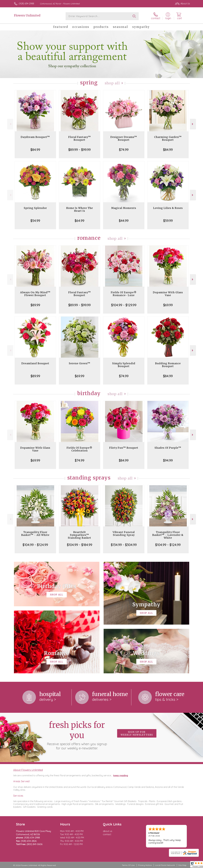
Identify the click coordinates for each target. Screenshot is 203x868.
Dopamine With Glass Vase (168, 294)
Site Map (182, 865)
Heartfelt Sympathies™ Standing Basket (79, 535)
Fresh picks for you (77, 735)
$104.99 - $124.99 (35, 545)
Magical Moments (124, 208)
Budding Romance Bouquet (168, 365)
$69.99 (168, 305)
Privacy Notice (145, 865)
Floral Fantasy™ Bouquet (80, 138)
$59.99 (168, 221)
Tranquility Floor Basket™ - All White (35, 534)
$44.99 (124, 221)
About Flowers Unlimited (28, 770)
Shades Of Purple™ (168, 448)
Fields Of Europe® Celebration (79, 449)
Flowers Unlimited (27, 15)
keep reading (121, 775)
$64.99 (79, 221)
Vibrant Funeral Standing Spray (124, 534)
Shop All (112, 83)
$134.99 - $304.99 (124, 545)
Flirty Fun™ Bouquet (124, 448)
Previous (10, 124)
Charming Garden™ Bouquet (168, 138)
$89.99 (35, 305)
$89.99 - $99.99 (79, 150)
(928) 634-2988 (26, 4)
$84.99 (35, 150)
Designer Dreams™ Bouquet (124, 138)
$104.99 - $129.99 (124, 305)
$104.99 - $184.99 (80, 545)
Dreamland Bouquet (35, 363)
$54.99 (35, 221)
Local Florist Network (165, 865)
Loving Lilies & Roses (168, 208)
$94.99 (168, 460)
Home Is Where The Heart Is (80, 209)
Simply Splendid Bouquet (124, 365)
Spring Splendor (35, 208)
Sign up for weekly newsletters (137, 733)
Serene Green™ (80, 363)
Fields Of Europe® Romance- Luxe (124, 294)
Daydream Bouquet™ (35, 137)
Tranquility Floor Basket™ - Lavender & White (168, 535)
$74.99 (124, 150)
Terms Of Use (128, 865)
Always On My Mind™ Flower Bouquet (35, 294)
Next (193, 124)
